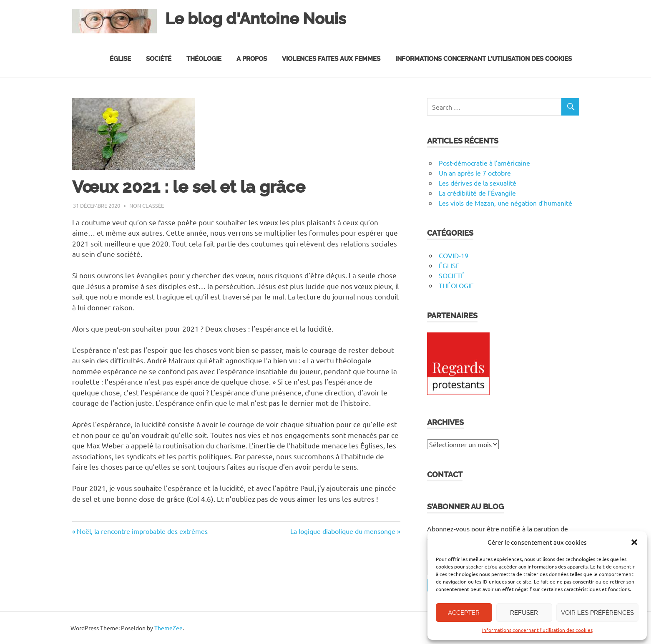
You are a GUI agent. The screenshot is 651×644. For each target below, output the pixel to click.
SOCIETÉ (452, 275)
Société (159, 59)
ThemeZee (168, 628)
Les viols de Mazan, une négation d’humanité (505, 203)
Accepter (464, 613)
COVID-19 (454, 255)
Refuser (524, 613)
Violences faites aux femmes (331, 59)
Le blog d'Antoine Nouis (256, 19)
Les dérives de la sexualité (478, 183)
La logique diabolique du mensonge (343, 531)
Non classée (147, 205)
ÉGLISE (449, 265)
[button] (634, 542)
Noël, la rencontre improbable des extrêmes (142, 531)
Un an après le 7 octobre (475, 173)
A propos (252, 59)
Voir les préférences (597, 613)
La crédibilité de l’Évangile (477, 193)
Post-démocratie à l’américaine (484, 163)
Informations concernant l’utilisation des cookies (537, 630)
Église (120, 59)
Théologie (204, 59)
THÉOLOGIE (456, 285)
